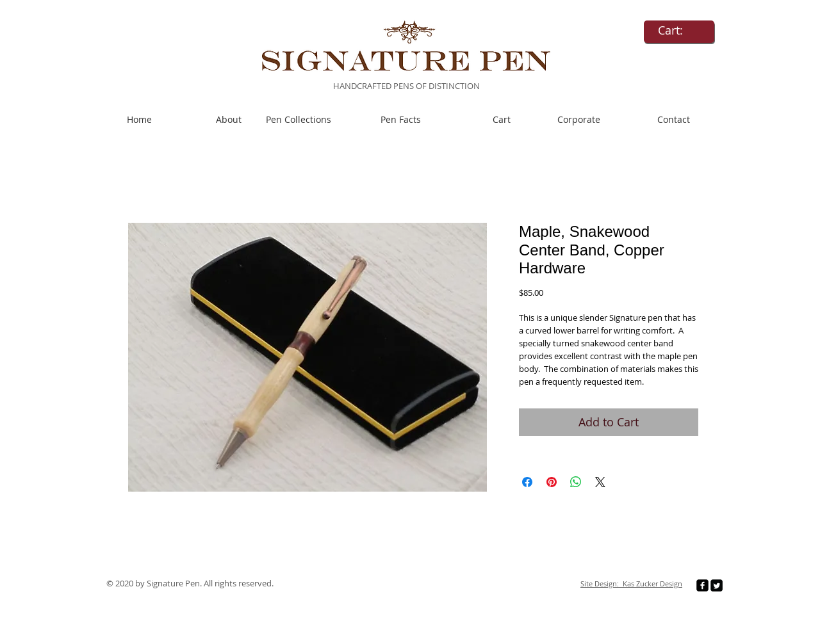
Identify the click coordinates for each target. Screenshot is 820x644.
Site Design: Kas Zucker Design (631, 584)
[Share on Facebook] (527, 482)
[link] (679, 30)
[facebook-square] (702, 585)
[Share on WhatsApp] (576, 482)
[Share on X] (600, 482)
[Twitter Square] (717, 585)
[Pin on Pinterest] (552, 482)
